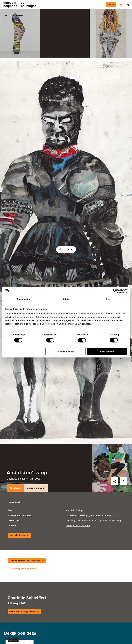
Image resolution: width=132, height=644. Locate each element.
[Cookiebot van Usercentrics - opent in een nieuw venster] (115, 291)
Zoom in (66, 219)
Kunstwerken (17, 16)
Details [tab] (66, 299)
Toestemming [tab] (24, 299)
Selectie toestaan (66, 351)
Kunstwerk (15, 429)
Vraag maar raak (36, 429)
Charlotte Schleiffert (18, 419)
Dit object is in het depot (78, 466)
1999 (36, 419)
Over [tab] (108, 299)
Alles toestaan (107, 351)
